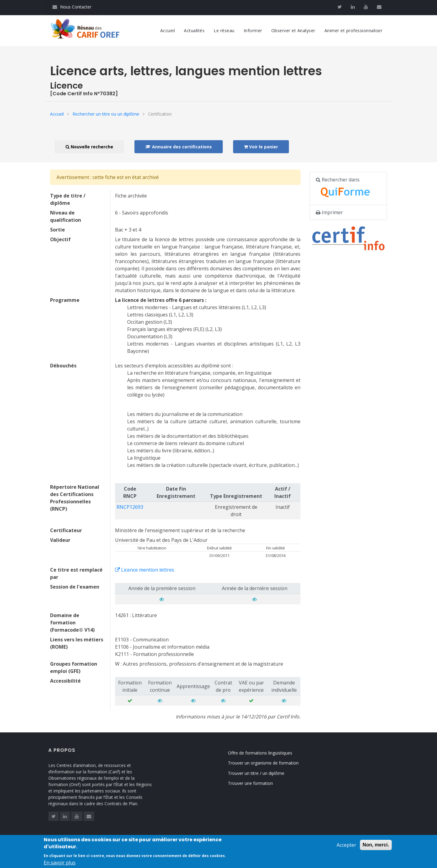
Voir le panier (261, 147)
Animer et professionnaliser (354, 30)
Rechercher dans (346, 189)
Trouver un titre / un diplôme (265, 773)
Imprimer (329, 212)
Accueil (168, 30)
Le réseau (224, 30)
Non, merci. (376, 848)
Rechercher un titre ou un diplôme (106, 114)
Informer (253, 30)
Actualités (194, 30)
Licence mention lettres (145, 570)
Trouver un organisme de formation (272, 763)
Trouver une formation (259, 783)
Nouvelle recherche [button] (89, 147)
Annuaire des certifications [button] (179, 147)
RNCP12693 (130, 507)
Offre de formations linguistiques (269, 753)
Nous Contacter (72, 7)
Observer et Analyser (293, 30)
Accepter (346, 848)
